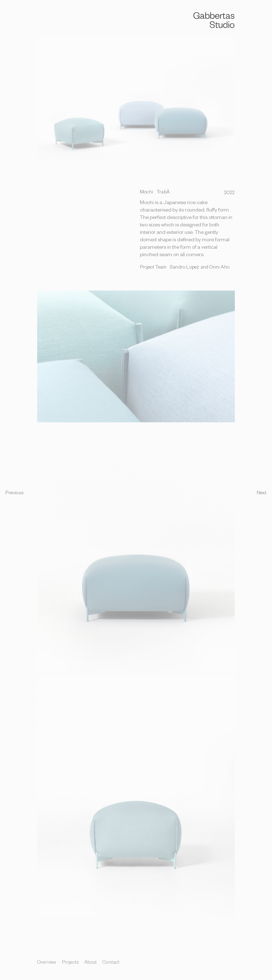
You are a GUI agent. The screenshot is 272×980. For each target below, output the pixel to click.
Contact (111, 963)
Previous (14, 494)
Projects (70, 963)
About (90, 963)
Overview (47, 963)
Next (262, 494)
